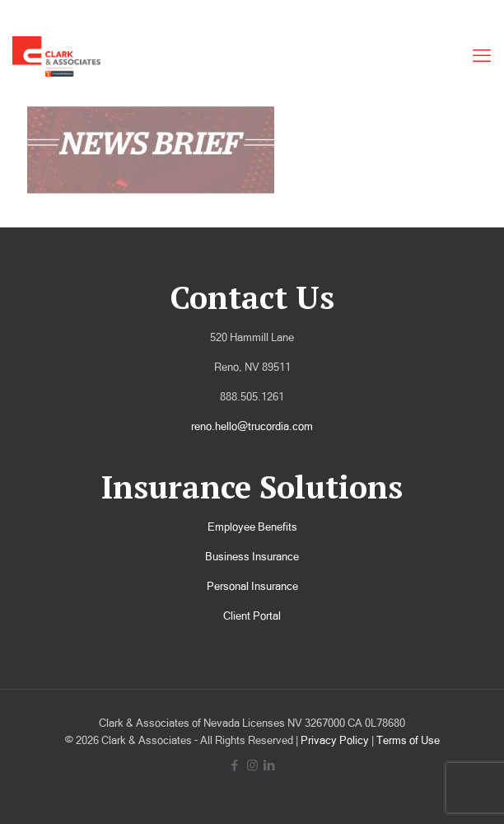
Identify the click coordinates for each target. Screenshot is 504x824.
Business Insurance (252, 557)
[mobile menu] (482, 56)
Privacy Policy (335, 740)
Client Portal (252, 616)
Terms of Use (408, 740)
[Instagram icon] (252, 765)
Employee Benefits (252, 527)
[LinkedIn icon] (270, 765)
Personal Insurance (252, 586)
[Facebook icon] (235, 765)
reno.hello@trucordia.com (252, 426)
